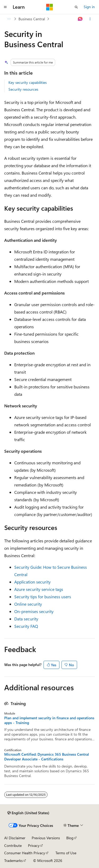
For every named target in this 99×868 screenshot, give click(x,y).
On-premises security (34, 611)
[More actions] (90, 19)
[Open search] (76, 7)
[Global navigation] (5, 7)
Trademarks (13, 860)
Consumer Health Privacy (25, 853)
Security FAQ (26, 626)
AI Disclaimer (15, 838)
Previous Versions (46, 838)
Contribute (13, 845)
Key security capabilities (28, 82)
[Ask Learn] (80, 19)
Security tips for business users (43, 597)
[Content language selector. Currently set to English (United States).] (28, 813)
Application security (32, 582)
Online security (28, 604)
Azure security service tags (39, 589)
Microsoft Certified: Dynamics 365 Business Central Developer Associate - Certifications (47, 757)
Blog (70, 838)
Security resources (23, 89)
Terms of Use (66, 853)
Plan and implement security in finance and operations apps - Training (49, 720)
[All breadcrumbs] (9, 19)
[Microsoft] (50, 7)
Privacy (34, 845)
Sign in (89, 7)
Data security (26, 619)
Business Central (32, 19)
